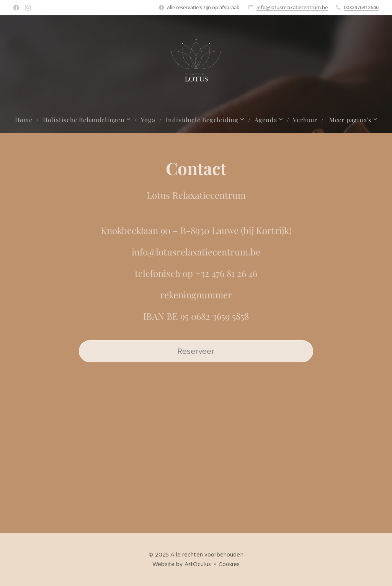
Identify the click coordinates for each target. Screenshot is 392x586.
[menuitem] (27, 120)
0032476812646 (361, 7)
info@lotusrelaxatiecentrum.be (292, 7)
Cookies (229, 564)
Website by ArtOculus (182, 564)
